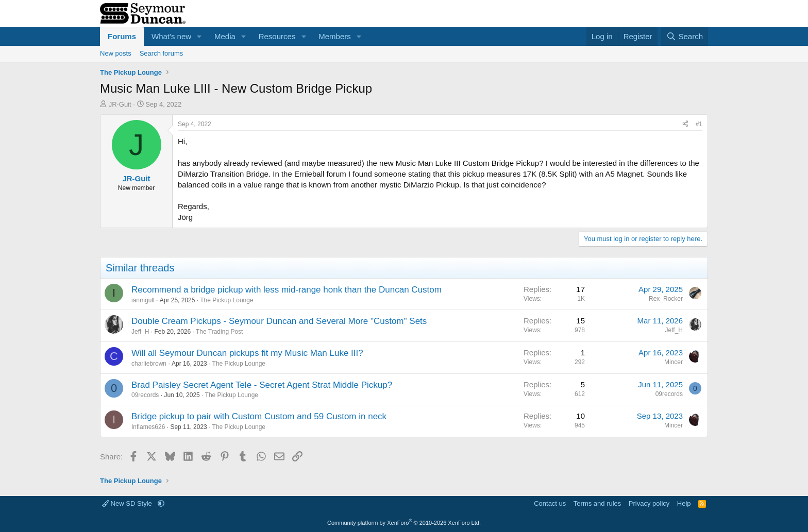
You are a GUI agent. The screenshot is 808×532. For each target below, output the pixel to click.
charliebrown (149, 364)
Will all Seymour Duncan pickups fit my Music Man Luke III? (247, 353)
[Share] (685, 124)
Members (335, 36)
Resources (277, 36)
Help (684, 503)
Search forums (162, 53)
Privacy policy (649, 503)
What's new (171, 36)
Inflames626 (148, 427)
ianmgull (143, 300)
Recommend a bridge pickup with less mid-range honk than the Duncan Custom (287, 290)
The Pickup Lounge (226, 300)
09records (145, 395)
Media (225, 36)
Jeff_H (140, 332)
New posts (116, 53)
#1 (699, 124)
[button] (199, 36)
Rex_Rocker (666, 299)
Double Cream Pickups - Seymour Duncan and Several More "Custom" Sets (279, 321)
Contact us (550, 503)
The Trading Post (219, 332)
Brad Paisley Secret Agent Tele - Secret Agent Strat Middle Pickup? (262, 385)
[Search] (685, 36)
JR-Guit (120, 104)
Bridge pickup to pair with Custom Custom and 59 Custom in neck (259, 416)
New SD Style (128, 503)
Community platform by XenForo (404, 523)
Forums (122, 36)
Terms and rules (597, 503)
